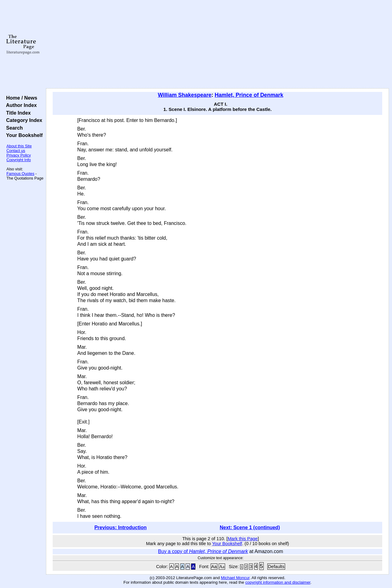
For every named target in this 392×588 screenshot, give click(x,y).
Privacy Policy (19, 155)
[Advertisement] (218, 44)
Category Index (23, 120)
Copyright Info (19, 160)
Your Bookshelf (23, 135)
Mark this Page (243, 539)
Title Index (17, 113)
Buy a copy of (203, 551)
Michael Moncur (235, 578)
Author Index (20, 105)
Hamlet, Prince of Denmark (249, 95)
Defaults (276, 567)
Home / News (20, 98)
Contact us (16, 151)
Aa (214, 567)
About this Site (19, 146)
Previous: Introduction (121, 527)
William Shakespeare (185, 95)
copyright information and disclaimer (278, 582)
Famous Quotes (20, 174)
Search (13, 128)
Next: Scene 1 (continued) (250, 527)
